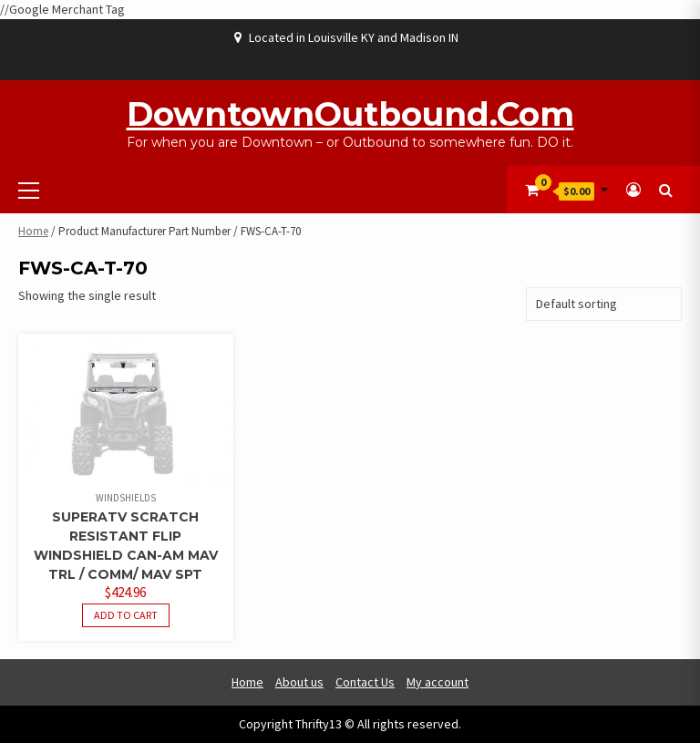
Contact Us (365, 682)
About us (299, 682)
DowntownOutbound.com (350, 114)
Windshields (126, 498)
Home (33, 231)
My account (437, 682)
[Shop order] (604, 304)
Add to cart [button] (126, 615)
